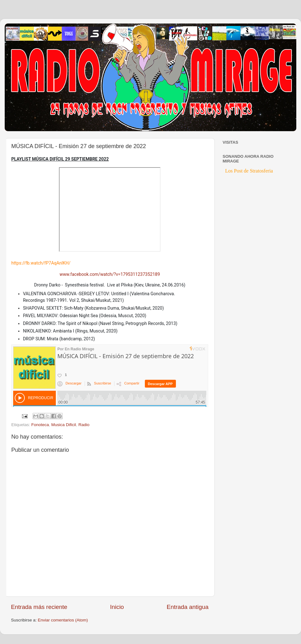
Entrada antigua (188, 607)
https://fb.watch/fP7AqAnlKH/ (41, 263)
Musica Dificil (64, 425)
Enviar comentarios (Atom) (63, 620)
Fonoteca (40, 425)
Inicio (117, 607)
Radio (84, 425)
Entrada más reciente (39, 607)
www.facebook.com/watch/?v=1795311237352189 (110, 274)
